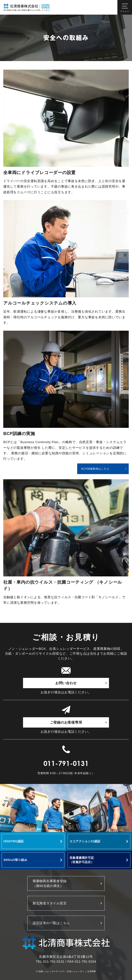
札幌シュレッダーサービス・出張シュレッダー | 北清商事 (67, 972)
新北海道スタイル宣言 (50, 903)
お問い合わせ (66, 683)
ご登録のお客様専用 (66, 722)
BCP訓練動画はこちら (95, 469)
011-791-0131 (66, 764)
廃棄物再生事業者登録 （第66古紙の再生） (50, 883)
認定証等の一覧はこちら (51, 923)
